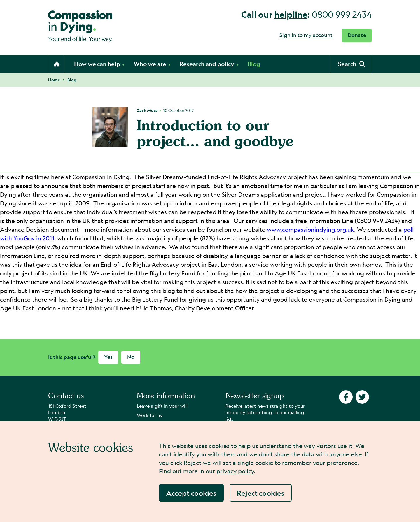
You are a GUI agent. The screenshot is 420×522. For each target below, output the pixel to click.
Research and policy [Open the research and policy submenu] (209, 64)
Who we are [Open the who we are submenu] (152, 64)
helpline (291, 14)
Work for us (149, 415)
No (131, 357)
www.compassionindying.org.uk (310, 230)
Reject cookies (261, 493)
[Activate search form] (351, 64)
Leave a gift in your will (162, 406)
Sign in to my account (306, 35)
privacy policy (235, 471)
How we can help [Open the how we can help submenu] (99, 64)
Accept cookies (191, 493)
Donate (357, 35)
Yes (108, 357)
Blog (254, 64)
